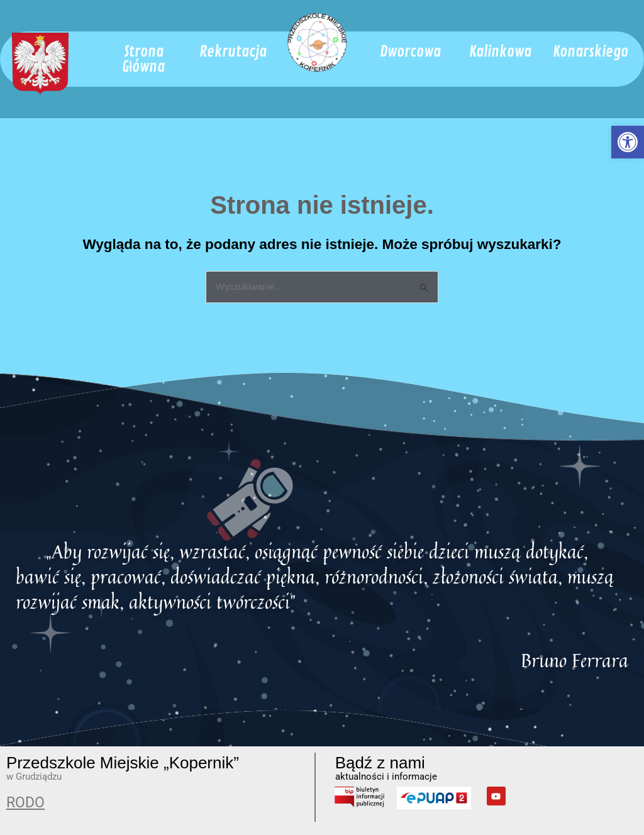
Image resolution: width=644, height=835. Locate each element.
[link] (628, 142)
